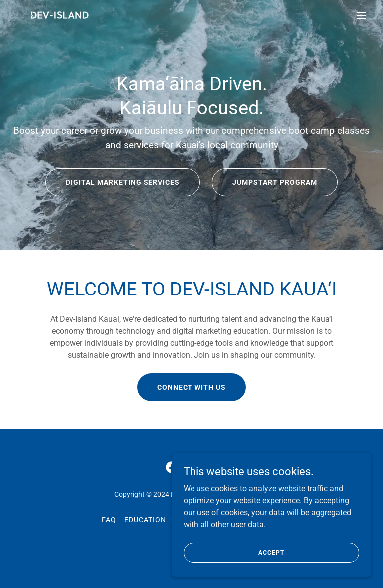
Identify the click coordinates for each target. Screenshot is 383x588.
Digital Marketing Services (123, 182)
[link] (59, 15)
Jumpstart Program (275, 182)
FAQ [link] (109, 520)
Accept (271, 552)
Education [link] (145, 520)
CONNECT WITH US (192, 387)
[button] (361, 15)
